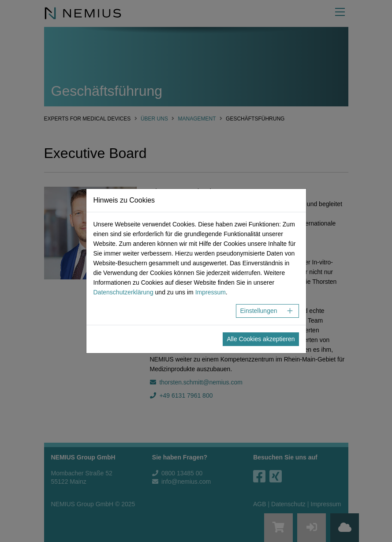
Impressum (211, 292)
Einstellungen (258, 311)
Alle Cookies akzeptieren (261, 339)
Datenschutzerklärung (123, 292)
